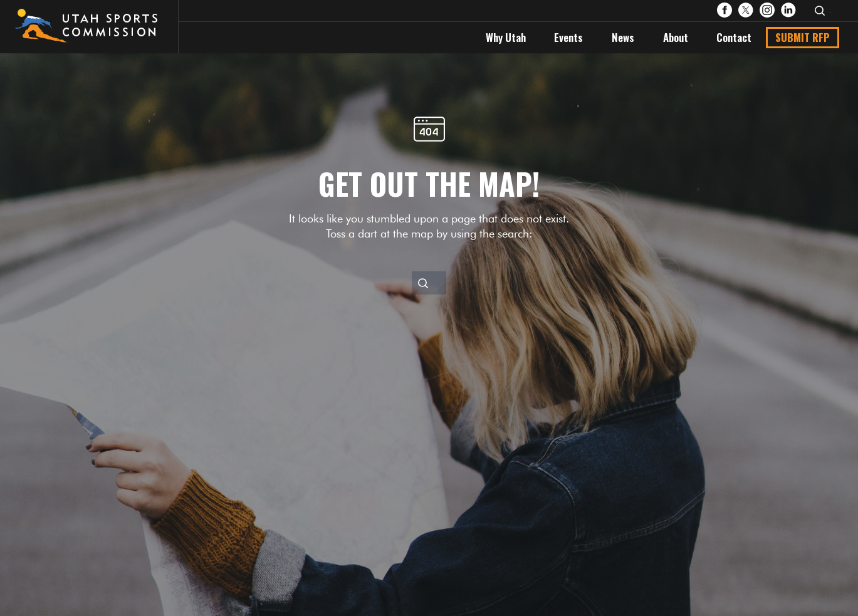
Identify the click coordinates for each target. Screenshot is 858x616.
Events (568, 37)
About (676, 37)
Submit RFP (803, 37)
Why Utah (506, 37)
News (623, 37)
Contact (734, 37)
